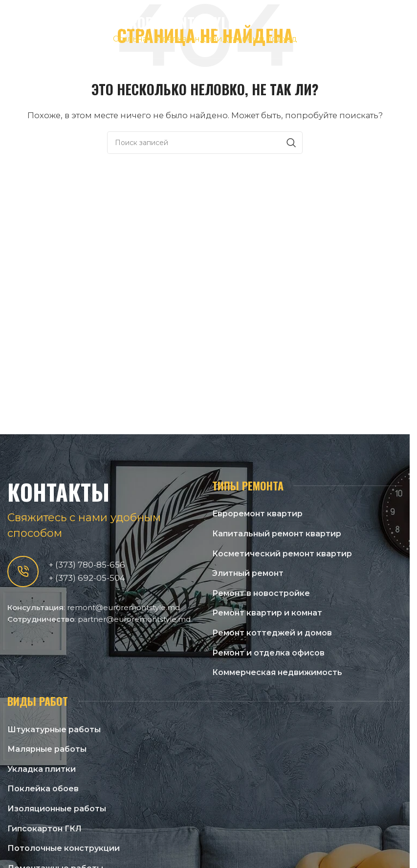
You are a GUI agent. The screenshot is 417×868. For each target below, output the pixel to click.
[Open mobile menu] (397, 29)
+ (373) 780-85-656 (87, 565)
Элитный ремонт (248, 573)
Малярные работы (47, 749)
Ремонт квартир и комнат (267, 613)
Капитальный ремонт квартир (277, 534)
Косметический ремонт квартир (282, 554)
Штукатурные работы (54, 730)
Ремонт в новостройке (261, 593)
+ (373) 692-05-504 (87, 578)
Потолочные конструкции (64, 848)
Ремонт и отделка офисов (268, 653)
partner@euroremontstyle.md (134, 619)
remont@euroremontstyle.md (123, 607)
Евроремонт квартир (257, 514)
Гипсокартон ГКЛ (44, 829)
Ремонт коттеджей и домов (272, 633)
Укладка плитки (42, 769)
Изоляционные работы (57, 809)
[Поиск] (205, 143)
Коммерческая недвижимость (277, 672)
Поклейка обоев (43, 789)
